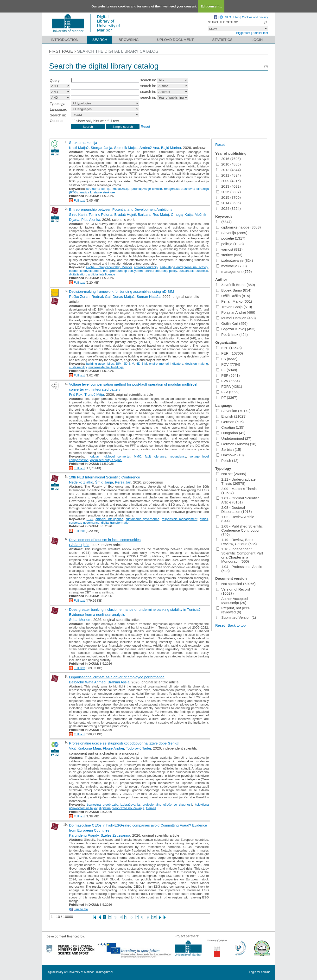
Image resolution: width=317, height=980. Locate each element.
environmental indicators (166, 364)
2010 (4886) (228, 164)
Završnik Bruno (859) (236, 285)
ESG (90, 519)
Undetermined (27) (234, 438)
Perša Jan (123, 482)
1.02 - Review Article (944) (235, 519)
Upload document (175, 40)
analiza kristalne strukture (97, 192)
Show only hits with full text (97, 121)
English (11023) (231, 416)
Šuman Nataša (149, 296)
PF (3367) (227, 398)
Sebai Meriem (80, 620)
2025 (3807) (228, 192)
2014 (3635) (228, 203)
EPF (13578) (229, 348)
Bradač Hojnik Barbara (132, 214)
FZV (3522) (228, 392)
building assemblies (100, 364)
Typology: (57, 104)
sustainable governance (142, 519)
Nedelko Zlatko (81, 482)
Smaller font (260, 33)
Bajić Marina (171, 148)
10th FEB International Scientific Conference (105, 477)
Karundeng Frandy (84, 835)
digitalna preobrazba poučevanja (122, 808)
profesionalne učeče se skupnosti (167, 805)
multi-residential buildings (106, 367)
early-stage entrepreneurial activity (184, 267)
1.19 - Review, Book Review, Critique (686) (237, 542)
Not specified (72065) (236, 584)
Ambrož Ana (149, 148)
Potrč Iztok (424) (232, 334)
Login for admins (260, 972)
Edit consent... (211, 6)
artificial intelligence (102, 274)
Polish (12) (227, 461)
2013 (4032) (228, 186)
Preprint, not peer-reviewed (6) (233, 610)
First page (61, 51)
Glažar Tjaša (79, 545)
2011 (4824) (228, 175)
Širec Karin (78, 214)
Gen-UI (151, 808)
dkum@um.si (105, 972)
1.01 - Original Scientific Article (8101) (238, 500)
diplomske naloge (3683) (238, 227)
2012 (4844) (228, 170)
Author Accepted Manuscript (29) (232, 601)
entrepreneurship (146, 267)
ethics (204, 519)
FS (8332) (227, 359)
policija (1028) (230, 244)
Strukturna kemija (83, 143)
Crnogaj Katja (182, 214)
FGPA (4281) (229, 386)
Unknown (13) (230, 455)
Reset (145, 126)
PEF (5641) (228, 375)
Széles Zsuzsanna (115, 835)
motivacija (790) (231, 266)
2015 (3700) (228, 197)
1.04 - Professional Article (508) (239, 569)
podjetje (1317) (231, 238)
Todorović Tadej (138, 748)
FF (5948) (227, 370)
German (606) (230, 422)
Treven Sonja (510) (234, 307)
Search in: (58, 115)
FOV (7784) (228, 364)
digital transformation (116, 523)
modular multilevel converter (109, 456)
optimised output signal (106, 460)
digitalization (78, 274)
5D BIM (129, 364)
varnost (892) (229, 249)
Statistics (222, 40)
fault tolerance (155, 456)
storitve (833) (229, 255)
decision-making (197, 364)
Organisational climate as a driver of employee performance (117, 677)
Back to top (237, 625)
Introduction (65, 40)
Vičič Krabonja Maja (85, 748)
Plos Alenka (91, 220)
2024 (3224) (228, 208)
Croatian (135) (230, 427)
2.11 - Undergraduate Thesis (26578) (236, 481)
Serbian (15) (229, 449)
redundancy (178, 456)
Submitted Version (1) (236, 617)
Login (257, 40)
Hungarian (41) (231, 433)
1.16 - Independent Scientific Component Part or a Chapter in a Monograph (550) (240, 555)
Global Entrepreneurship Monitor (109, 267)
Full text (79, 200)
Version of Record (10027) (233, 591)
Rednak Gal (101, 296)
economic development (85, 271)
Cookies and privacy (255, 17)
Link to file (81, 909)
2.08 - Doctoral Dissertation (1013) (234, 509)
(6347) (224, 222)
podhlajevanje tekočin (147, 189)
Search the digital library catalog (118, 51)
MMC (137, 456)
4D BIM (142, 364)
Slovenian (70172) (233, 411)
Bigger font (243, 33)
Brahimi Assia (118, 682)
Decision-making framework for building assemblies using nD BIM (121, 291)
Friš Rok (76, 394)
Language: (58, 109)
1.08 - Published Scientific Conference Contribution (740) (240, 530)
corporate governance (84, 523)
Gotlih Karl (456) (232, 323)
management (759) (234, 271)
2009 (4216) (228, 181)
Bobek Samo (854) (234, 290)
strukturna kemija (98, 189)
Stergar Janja (101, 148)
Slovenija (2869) (232, 233)
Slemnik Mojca (126, 148)
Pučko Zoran (79, 296)
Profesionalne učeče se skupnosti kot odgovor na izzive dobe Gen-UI (124, 743)
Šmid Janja (104, 482)
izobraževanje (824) (235, 260)
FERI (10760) (230, 353)
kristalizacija (121, 189)
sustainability (78, 367)
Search (100, 40)
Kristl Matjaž (79, 148)
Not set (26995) (231, 474)
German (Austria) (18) (236, 444)
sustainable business (193, 271)
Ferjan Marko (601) (234, 301)
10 (154, 917)
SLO (228, 17)
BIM (119, 364)
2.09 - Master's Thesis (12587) (236, 491)
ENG (236, 17)
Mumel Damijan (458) (236, 318)
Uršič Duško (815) (233, 296)
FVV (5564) (228, 381)
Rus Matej (161, 214)
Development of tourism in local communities (105, 540)
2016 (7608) (228, 159)
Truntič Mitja (94, 394)
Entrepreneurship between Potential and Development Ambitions (121, 209)
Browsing (129, 40)
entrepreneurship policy (161, 271)
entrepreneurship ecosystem (123, 271)
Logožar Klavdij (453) (236, 329)
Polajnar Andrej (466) (236, 312)
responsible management (180, 519)
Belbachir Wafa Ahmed (87, 682)
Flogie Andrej (114, 748)
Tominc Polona (100, 214)
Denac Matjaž (124, 296)
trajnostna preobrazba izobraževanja (113, 805)
